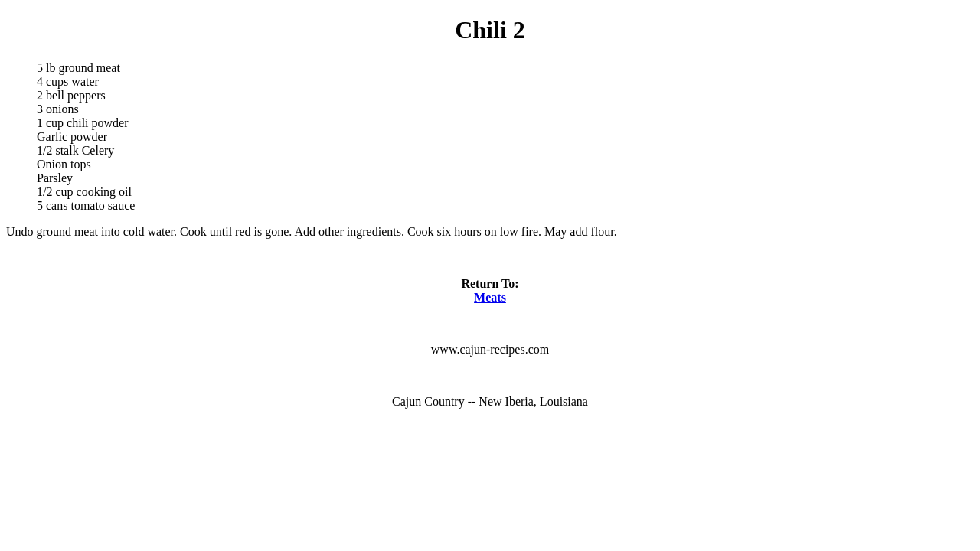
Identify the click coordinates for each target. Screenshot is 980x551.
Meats (490, 297)
